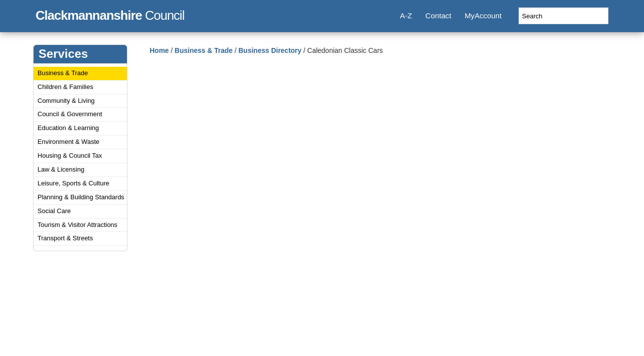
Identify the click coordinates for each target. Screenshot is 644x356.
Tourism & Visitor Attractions (78, 225)
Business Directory (270, 50)
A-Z (406, 16)
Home (159, 50)
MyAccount (483, 16)
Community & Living (66, 101)
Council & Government (70, 114)
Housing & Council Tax (70, 156)
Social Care (54, 211)
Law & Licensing (61, 169)
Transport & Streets (65, 238)
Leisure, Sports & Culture (73, 183)
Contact (438, 16)
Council (110, 14)
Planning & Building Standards (81, 197)
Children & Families (65, 87)
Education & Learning (68, 128)
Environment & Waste (68, 142)
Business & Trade (63, 73)
